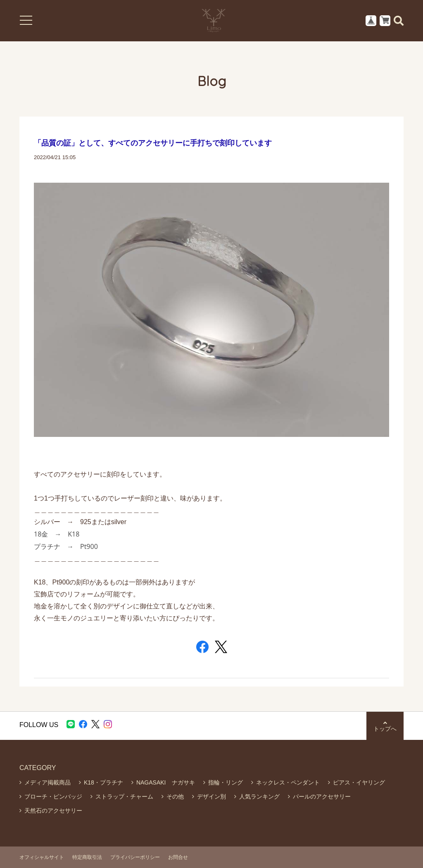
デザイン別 (211, 796)
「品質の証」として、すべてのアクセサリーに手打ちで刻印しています (153, 143)
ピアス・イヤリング (359, 782)
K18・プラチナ (103, 782)
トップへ (385, 726)
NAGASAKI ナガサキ (166, 782)
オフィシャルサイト (42, 857)
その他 (175, 796)
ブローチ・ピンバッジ (53, 796)
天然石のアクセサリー (53, 811)
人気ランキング (259, 796)
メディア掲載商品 (48, 782)
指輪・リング (226, 782)
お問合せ (178, 857)
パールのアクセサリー (322, 796)
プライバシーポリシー (135, 857)
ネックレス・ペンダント (288, 782)
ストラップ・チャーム (124, 796)
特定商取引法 (87, 857)
